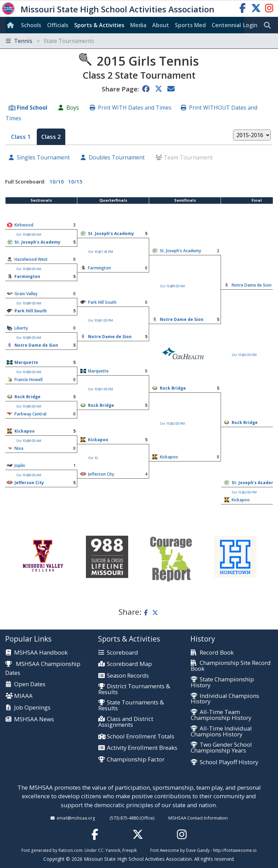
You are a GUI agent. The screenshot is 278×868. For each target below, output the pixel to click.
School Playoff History (229, 762)
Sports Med (190, 25)
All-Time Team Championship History (221, 715)
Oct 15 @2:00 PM (173, 424)
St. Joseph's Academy (111, 233)
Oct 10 (93, 458)
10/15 (75, 181)
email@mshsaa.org (76, 818)
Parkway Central (30, 414)
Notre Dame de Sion (252, 285)
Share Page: (120, 89)
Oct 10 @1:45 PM (101, 252)
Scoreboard (123, 653)
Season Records (128, 676)
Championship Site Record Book (231, 666)
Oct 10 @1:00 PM (101, 320)
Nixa (19, 448)
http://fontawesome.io (235, 850)
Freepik (130, 850)
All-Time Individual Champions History (221, 732)
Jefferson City (101, 474)
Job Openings (32, 708)
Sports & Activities (99, 25)
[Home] (12, 25)
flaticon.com (70, 850)
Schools (31, 25)
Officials (58, 25)
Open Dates (30, 684)
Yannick (113, 850)
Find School (32, 108)
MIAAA (23, 696)
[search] (269, 25)
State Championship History (222, 682)
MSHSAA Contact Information (198, 818)
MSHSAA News (34, 719)
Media (138, 25)
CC (101, 850)
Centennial (226, 25)
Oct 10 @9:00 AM (29, 235)
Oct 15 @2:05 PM (244, 355)
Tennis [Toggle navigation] (50, 41)
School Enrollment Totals (141, 737)
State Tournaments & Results (131, 705)
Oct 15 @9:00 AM (173, 286)
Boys (73, 108)
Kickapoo (25, 431)
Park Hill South (102, 302)
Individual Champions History (225, 699)
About (161, 25)
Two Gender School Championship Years (221, 748)
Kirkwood (24, 225)
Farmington (99, 268)
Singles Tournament (43, 157)
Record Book (217, 653)
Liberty (21, 328)
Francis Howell (29, 380)
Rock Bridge (173, 388)
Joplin (20, 465)
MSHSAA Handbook (41, 653)
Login (250, 25)
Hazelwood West (31, 259)
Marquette (26, 362)
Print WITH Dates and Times (135, 108)
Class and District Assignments (126, 722)
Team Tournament (188, 157)
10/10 (57, 181)
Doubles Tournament (117, 157)
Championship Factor (136, 760)
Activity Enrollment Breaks (142, 748)
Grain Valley (26, 294)
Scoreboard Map (129, 664)
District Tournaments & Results (134, 689)
